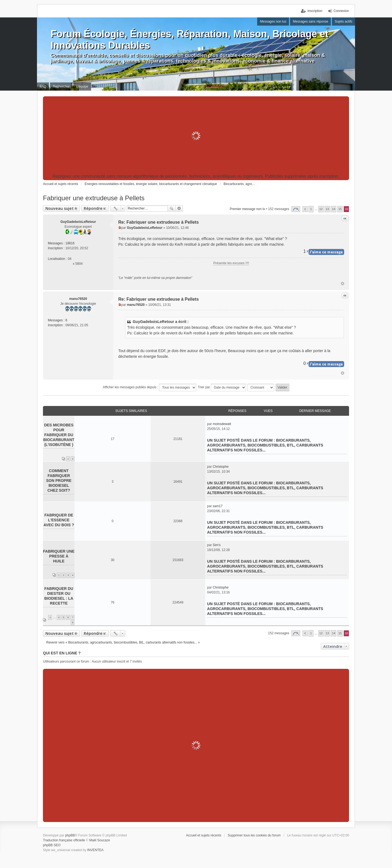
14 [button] (334, 209)
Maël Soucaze (99, 840)
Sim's (217, 545)
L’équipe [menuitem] (82, 87)
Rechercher (172, 208)
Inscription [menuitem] (315, 11)
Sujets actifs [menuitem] (343, 21)
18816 (70, 243)
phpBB (70, 835)
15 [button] (340, 209)
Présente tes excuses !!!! (231, 263)
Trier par (222, 387)
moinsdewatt (222, 424)
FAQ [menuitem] (43, 87)
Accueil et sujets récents (203, 835)
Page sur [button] (296, 209)
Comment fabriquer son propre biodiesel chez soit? (59, 481)
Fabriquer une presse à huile (59, 556)
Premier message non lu (247, 209)
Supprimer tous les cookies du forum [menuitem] (254, 835)
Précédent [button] (305, 209)
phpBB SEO (52, 845)
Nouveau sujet (60, 208)
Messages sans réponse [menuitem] (310, 21)
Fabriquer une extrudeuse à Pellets (94, 198)
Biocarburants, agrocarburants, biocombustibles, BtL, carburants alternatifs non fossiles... (265, 445)
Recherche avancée (179, 208)
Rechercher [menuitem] (61, 87)
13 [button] (327, 209)
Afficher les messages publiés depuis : (150, 387)
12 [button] (321, 209)
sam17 (218, 506)
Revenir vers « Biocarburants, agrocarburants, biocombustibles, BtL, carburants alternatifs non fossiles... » (123, 642)
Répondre (93, 208)
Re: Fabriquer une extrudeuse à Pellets (158, 222)
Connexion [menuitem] (341, 11)
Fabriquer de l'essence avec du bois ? (59, 520)
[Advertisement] (196, 136)
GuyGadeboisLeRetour (78, 222)
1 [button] (311, 209)
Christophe (221, 467)
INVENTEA (95, 850)
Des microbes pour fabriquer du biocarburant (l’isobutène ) (59, 435)
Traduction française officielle (64, 840)
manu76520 (78, 299)
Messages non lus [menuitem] (273, 21)
